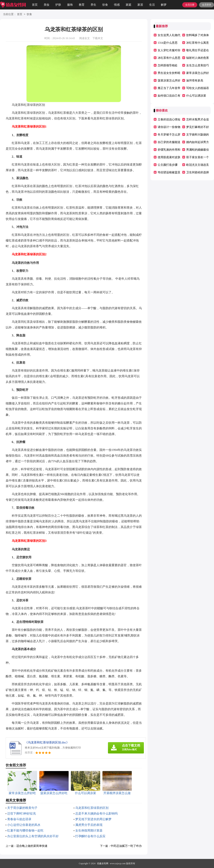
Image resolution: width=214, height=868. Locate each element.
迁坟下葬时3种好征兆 (22, 813)
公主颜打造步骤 (168, 165)
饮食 (105, 5)
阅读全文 (85, 38)
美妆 (47, 5)
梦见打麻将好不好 (198, 127)
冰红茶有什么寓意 (198, 43)
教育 (82, 5)
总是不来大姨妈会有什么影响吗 (96, 813)
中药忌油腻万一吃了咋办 (126, 846)
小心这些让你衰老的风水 (24, 825)
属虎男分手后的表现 (89, 825)
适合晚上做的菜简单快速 (32, 846)
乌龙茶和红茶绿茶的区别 (92, 808)
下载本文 (98, 38)
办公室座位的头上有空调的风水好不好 (33, 836)
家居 (140, 5)
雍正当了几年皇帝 (169, 88)
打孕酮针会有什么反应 (90, 836)
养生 (93, 5)
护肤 (58, 5)
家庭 (129, 5)
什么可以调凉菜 (196, 96)
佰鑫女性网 (103, 863)
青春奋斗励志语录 (19, 819)
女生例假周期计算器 (89, 830)
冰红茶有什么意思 (169, 58)
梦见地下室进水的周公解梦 (93, 819)
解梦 (164, 5)
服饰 (70, 5)
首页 (35, 5)
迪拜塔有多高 (195, 81)
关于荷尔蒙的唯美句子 (22, 808)
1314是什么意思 (168, 43)
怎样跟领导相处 (168, 65)
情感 (117, 5)
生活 (152, 5)
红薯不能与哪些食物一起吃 (25, 830)
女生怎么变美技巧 (198, 65)
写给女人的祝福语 (198, 88)
